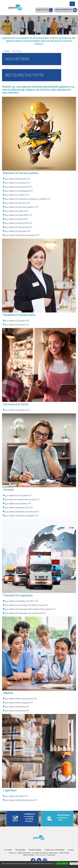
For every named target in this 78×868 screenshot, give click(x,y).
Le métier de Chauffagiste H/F (19, 191)
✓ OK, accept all (62, 864)
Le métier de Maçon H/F (17, 219)
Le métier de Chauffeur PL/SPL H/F (22, 601)
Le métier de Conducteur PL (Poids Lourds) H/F (27, 605)
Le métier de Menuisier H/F (18, 231)
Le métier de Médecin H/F (18, 711)
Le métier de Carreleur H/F (18, 183)
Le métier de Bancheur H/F (18, 179)
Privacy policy (40, 866)
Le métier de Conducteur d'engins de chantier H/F (28, 199)
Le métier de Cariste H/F (17, 796)
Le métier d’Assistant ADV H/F (20, 508)
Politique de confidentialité (55, 850)
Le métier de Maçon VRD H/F (19, 223)
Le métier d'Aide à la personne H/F (22, 699)
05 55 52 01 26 (42, 10)
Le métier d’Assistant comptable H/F (22, 516)
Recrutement (41, 855)
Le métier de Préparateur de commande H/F (26, 613)
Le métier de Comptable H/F (19, 496)
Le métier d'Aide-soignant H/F (19, 703)
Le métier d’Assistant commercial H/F (23, 512)
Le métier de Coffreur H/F (18, 195)
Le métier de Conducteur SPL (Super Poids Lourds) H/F (31, 609)
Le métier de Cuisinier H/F (18, 321)
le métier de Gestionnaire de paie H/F (23, 500)
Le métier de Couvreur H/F (18, 203)
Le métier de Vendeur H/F (18, 410)
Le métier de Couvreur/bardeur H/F (22, 207)
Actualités (8, 850)
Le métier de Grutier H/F (17, 211)
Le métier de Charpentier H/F (19, 187)
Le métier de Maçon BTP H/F (19, 215)
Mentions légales (35, 850)
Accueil (6, 51)
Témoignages (20, 850)
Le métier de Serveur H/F (18, 325)
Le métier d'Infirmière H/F (18, 707)
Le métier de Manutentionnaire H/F (22, 800)
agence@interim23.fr (63, 10)
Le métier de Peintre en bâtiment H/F (23, 235)
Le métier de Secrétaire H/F (19, 504)
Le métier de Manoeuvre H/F (19, 227)
